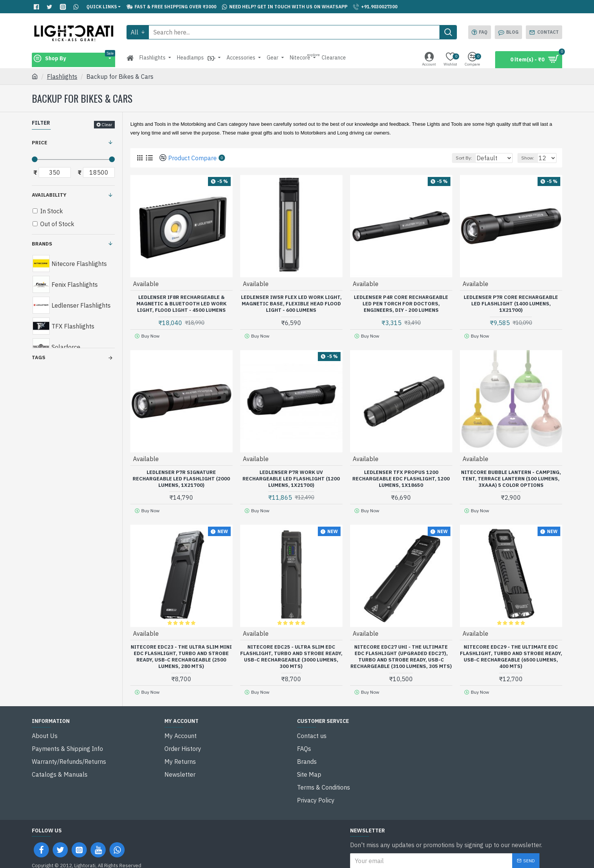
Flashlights (62, 77)
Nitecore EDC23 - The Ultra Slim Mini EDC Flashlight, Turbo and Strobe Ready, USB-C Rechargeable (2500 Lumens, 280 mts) (181, 652)
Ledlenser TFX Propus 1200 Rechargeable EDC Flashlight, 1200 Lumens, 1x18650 (401, 476)
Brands (42, 244)
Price (40, 143)
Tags (39, 357)
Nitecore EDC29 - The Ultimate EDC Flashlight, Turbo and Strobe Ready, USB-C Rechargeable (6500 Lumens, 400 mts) (511, 652)
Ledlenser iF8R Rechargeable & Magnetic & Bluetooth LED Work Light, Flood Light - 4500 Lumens (181, 303)
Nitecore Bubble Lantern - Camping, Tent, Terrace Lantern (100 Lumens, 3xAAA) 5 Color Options (511, 476)
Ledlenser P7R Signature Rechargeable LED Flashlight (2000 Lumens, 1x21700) (181, 476)
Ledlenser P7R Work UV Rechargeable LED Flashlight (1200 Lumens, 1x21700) (291, 476)
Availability (49, 195)
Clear (107, 124)
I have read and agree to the (413, 846)
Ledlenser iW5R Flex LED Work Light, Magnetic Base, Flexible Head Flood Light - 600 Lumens (291, 303)
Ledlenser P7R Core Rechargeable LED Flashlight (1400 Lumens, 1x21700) (511, 303)
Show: (531, 158)
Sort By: (460, 158)
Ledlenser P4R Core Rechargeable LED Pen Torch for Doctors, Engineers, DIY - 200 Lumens (401, 303)
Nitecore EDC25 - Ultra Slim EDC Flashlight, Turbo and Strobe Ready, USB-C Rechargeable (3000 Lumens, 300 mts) (291, 652)
